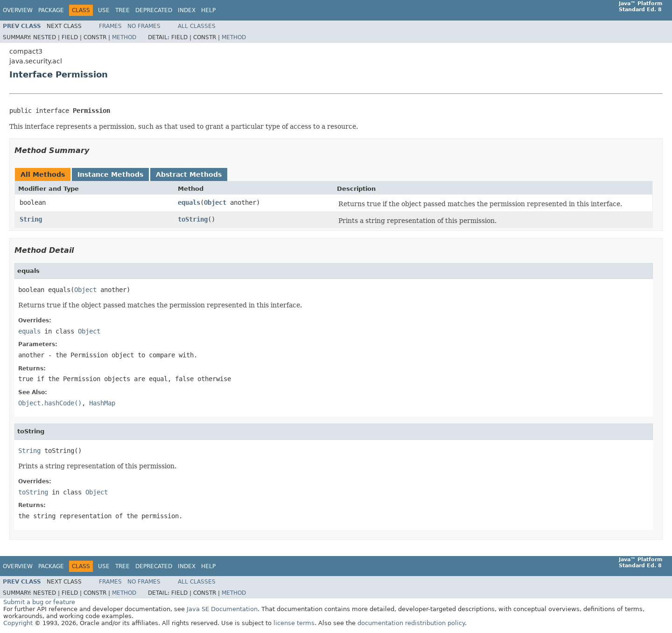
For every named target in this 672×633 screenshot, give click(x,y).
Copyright (18, 623)
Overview (18, 10)
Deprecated (154, 10)
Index (187, 10)
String (31, 219)
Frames (110, 26)
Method (124, 37)
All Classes (197, 26)
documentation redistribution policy (411, 623)
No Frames (144, 26)
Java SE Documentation (222, 609)
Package (51, 10)
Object (215, 202)
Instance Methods (110, 174)
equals (189, 202)
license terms (294, 623)
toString (193, 219)
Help (208, 10)
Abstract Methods (189, 174)
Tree (122, 10)
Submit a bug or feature (39, 602)
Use (104, 10)
